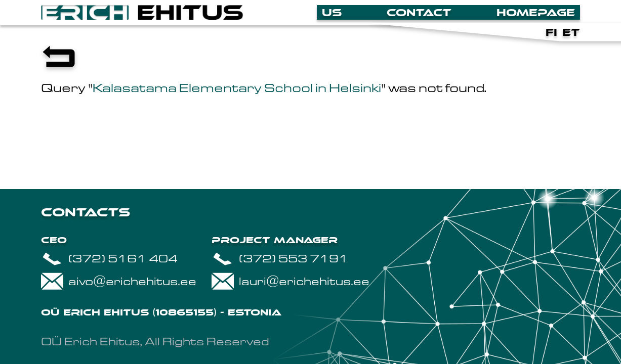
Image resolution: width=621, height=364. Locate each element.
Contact (419, 13)
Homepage (536, 13)
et (571, 32)
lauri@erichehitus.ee (291, 282)
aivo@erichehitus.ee (119, 282)
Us (332, 13)
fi (551, 32)
